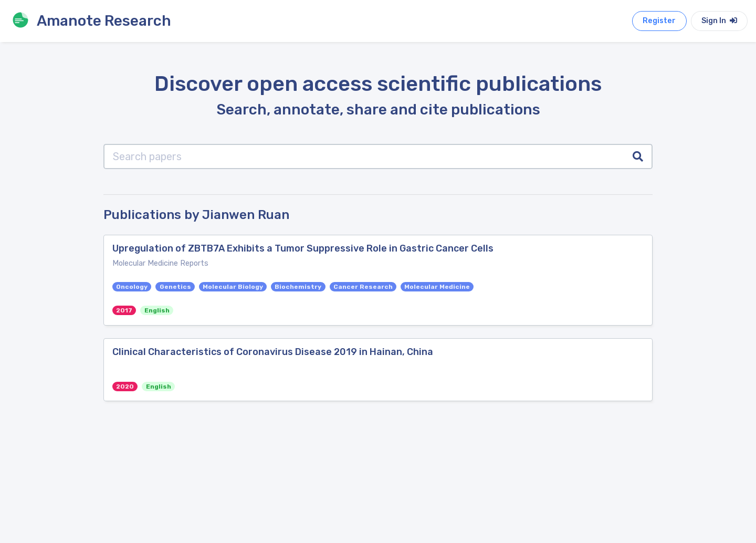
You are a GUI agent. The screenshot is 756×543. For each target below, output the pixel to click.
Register (659, 21)
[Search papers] (364, 156)
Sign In (719, 21)
